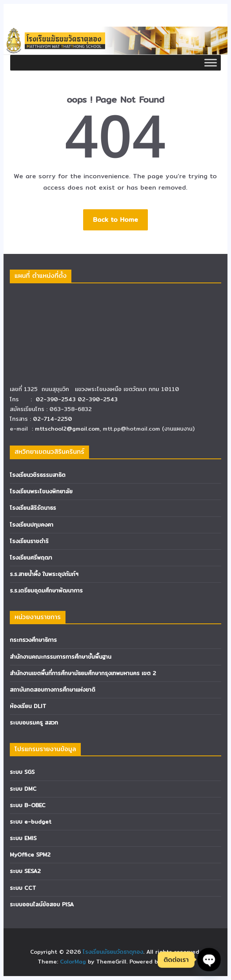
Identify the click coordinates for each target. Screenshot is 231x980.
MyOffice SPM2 (30, 855)
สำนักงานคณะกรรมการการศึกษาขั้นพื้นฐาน (61, 657)
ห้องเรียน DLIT (28, 706)
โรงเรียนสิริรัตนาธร (33, 508)
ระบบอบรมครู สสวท (34, 723)
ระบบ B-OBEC (28, 805)
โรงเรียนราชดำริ (29, 541)
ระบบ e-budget (31, 822)
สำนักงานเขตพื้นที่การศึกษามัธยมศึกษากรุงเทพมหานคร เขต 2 (83, 673)
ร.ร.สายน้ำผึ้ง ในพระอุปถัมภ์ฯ (44, 574)
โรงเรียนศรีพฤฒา (31, 558)
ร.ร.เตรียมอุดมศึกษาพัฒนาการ (46, 591)
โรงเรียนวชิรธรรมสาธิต (38, 475)
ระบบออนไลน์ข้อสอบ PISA (42, 904)
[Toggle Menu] (211, 63)
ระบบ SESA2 (25, 871)
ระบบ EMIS (23, 838)
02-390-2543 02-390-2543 (78, 399)
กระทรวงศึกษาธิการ (33, 640)
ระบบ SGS (22, 772)
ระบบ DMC (23, 789)
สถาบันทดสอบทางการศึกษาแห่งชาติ (53, 690)
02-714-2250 (53, 419)
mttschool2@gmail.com (67, 429)
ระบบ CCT (23, 888)
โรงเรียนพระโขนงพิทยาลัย (41, 491)
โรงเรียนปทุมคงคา (32, 525)
